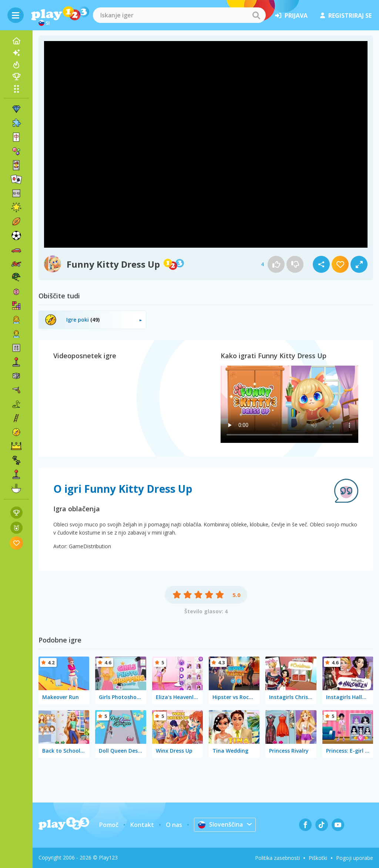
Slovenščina (220, 824)
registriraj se (346, 16)
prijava (291, 16)
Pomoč (109, 825)
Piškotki (318, 858)
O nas (174, 825)
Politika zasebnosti (277, 858)
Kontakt (142, 825)
